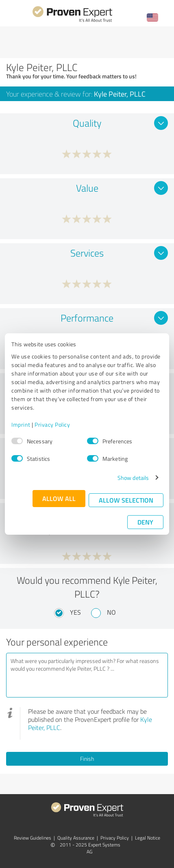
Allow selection (126, 500)
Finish (87, 759)
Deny (145, 522)
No (111, 612)
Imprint (21, 424)
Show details (133, 478)
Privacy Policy (52, 424)
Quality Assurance (76, 838)
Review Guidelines (33, 838)
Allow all (59, 498)
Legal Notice (148, 838)
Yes (75, 612)
